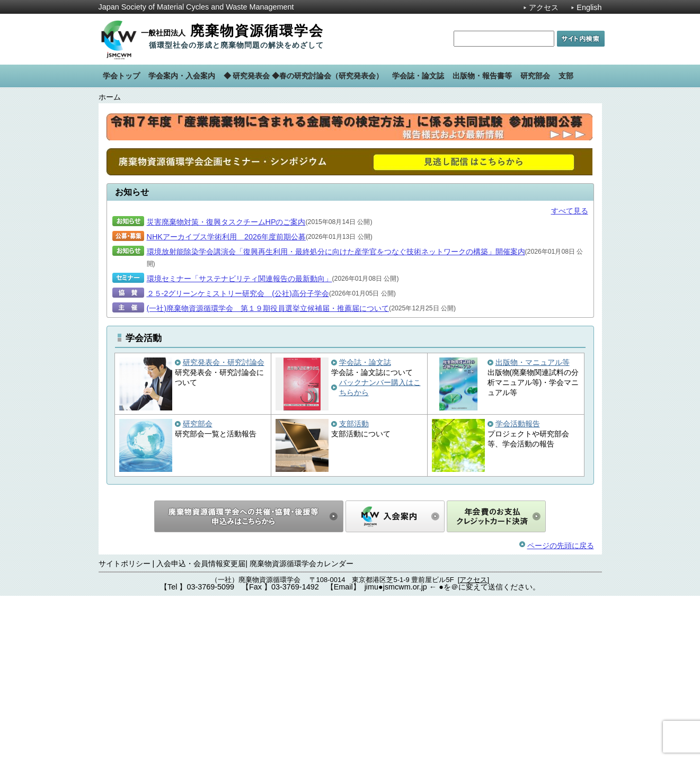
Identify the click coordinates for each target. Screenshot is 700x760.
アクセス (544, 7)
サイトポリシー (125, 728)
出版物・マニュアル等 (533, 526)
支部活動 (354, 588)
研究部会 (198, 588)
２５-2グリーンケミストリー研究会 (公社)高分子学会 (238, 458)
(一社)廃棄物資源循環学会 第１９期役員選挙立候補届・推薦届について (268, 472)
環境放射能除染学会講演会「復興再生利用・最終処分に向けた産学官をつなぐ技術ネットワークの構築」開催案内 (336, 416)
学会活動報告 (518, 588)
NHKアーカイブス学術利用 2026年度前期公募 (226, 401)
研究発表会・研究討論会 (224, 526)
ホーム (110, 97)
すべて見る (570, 375)
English (589, 7)
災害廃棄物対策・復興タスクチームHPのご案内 (226, 386)
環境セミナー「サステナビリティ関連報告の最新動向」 (240, 443)
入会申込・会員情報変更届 (201, 728)
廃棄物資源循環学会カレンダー (302, 728)
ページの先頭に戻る (561, 710)
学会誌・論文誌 (365, 526)
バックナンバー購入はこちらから (380, 552)
